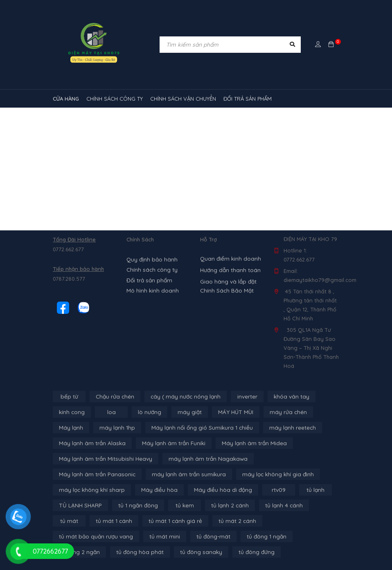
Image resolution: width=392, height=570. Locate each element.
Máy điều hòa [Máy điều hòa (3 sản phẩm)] (76, 490)
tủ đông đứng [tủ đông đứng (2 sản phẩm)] (77, 552)
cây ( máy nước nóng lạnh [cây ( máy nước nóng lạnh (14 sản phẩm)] (183, 397)
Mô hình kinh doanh (151, 288)
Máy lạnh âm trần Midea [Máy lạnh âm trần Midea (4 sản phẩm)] (246, 443)
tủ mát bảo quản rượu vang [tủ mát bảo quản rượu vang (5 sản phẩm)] (212, 521)
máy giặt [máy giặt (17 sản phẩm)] (188, 412)
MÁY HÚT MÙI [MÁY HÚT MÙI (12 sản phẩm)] (233, 412)
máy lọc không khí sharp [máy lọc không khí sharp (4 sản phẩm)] (261, 474)
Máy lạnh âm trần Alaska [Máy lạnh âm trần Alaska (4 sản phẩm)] (90, 443)
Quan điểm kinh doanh (229, 259)
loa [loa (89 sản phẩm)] (111, 412)
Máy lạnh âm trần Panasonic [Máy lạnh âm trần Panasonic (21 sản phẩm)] (290, 459)
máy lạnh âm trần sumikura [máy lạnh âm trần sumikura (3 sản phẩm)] (94, 474)
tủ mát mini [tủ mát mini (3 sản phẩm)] (278, 521)
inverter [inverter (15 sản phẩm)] (243, 397)
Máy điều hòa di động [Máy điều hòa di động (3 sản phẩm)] (137, 490)
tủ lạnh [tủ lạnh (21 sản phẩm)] (229, 490)
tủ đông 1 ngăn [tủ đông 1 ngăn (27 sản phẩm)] (127, 536)
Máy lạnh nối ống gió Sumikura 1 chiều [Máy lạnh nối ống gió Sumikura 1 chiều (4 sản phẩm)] (197, 428)
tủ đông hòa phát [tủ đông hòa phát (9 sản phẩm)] (242, 536)
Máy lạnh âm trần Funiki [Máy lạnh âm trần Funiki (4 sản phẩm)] (168, 443)
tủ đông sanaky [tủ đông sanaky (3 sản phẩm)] (301, 536)
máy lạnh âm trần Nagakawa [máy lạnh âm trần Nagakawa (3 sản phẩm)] (201, 459)
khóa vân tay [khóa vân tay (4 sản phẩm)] (287, 397)
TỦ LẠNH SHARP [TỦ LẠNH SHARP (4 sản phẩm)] (276, 490)
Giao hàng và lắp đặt (227, 282)
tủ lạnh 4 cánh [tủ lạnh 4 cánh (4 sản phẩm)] (221, 505)
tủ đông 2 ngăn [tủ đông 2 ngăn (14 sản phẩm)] (183, 536)
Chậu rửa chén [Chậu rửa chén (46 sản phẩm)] (114, 397)
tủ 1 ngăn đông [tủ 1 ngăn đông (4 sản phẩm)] (79, 505)
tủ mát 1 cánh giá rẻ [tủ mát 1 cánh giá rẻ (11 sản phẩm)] (84, 521)
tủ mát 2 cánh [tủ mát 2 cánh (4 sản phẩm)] (143, 521)
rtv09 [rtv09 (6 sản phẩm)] (192, 490)
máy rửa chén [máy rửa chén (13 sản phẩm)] (283, 412)
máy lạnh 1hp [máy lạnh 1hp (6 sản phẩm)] (115, 428)
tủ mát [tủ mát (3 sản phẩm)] (266, 505)
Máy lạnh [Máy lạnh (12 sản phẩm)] (70, 428)
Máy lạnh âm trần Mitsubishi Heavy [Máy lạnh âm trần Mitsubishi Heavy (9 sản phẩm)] (103, 459)
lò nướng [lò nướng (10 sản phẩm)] (149, 412)
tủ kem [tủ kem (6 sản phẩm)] (125, 505)
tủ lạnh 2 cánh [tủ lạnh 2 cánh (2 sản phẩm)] (169, 505)
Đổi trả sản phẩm (148, 279)
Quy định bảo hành (151, 259)
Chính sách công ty (151, 269)
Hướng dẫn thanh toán (229, 270)
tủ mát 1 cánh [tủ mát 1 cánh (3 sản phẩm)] (309, 505)
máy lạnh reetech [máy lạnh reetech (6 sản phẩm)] (285, 428)
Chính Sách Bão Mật (226, 291)
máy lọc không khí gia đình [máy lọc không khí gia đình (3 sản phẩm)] (179, 474)
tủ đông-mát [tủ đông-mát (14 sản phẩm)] (75, 536)
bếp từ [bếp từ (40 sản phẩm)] (69, 397)
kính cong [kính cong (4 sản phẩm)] (72, 412)
